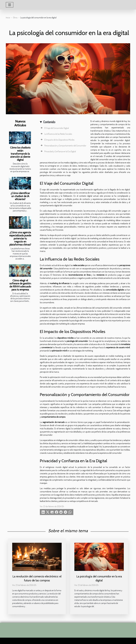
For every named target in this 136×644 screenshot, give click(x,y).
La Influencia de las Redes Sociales (58, 134)
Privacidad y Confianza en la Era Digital (60, 151)
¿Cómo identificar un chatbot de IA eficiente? (20, 196)
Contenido (49, 122)
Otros (15, 18)
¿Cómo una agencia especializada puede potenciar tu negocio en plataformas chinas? (20, 238)
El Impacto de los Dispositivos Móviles (59, 140)
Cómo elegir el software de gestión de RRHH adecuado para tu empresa (20, 285)
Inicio (8, 18)
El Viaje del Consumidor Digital (57, 128)
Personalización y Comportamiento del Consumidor (65, 146)
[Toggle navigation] (10, 5)
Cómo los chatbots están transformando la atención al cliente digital (20, 154)
